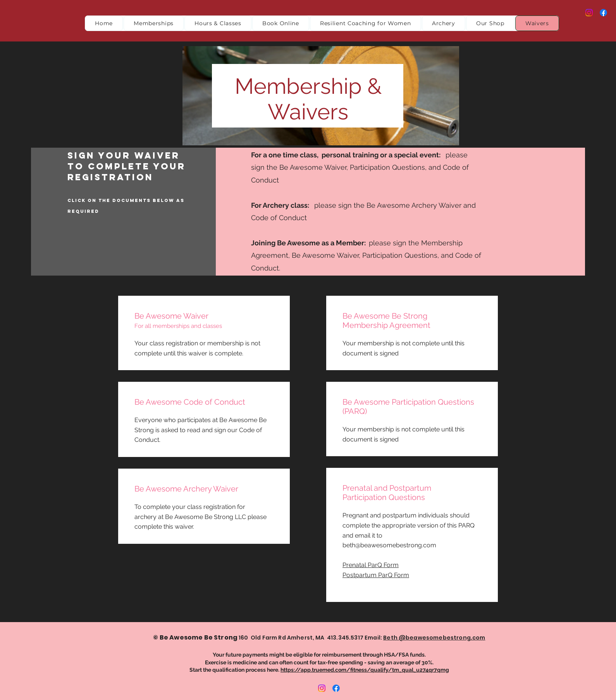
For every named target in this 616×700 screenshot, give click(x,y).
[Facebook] (603, 13)
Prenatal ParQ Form (371, 565)
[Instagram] (589, 13)
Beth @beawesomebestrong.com (434, 638)
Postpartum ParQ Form (376, 575)
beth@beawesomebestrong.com (389, 545)
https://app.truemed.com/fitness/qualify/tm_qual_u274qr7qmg (365, 670)
